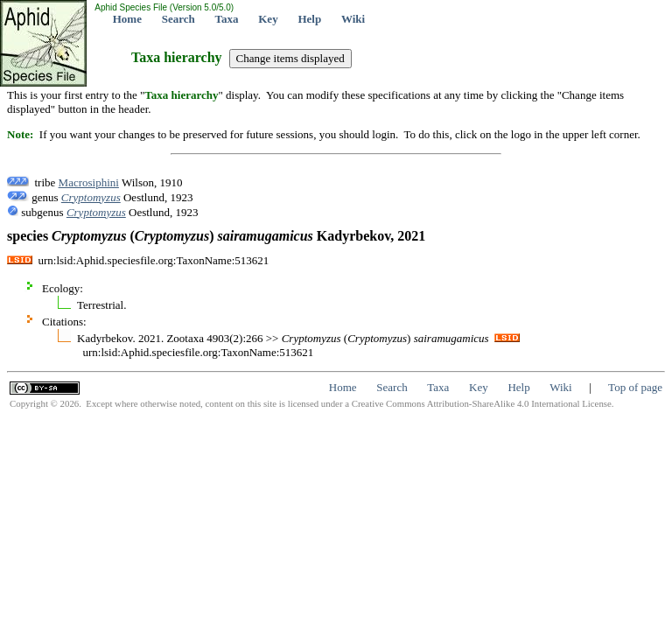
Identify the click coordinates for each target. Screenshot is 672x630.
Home (127, 19)
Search (178, 19)
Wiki (353, 19)
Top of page (635, 387)
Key (268, 19)
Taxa (227, 19)
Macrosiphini (89, 182)
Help (309, 19)
